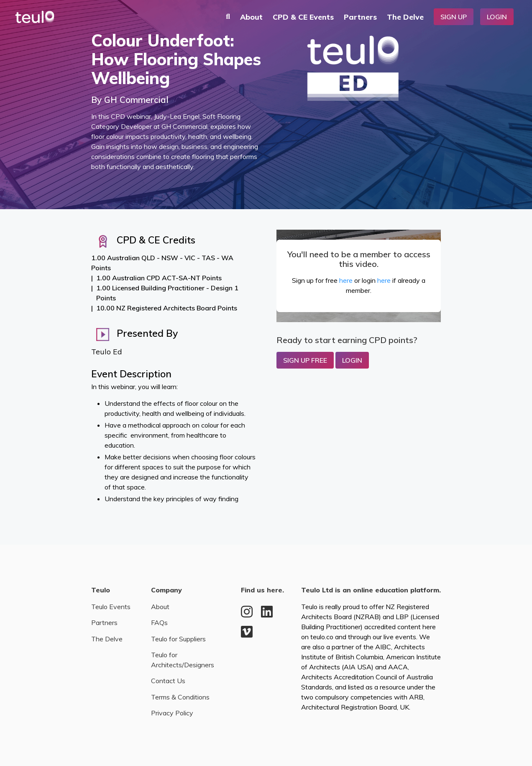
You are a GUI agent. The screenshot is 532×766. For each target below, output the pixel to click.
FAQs (159, 623)
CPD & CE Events (303, 17)
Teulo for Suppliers (178, 639)
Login (497, 17)
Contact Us (168, 681)
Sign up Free (305, 360)
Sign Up (454, 17)
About (251, 17)
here (346, 280)
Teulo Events (111, 607)
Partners (360, 17)
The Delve (405, 17)
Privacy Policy (172, 713)
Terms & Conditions (180, 697)
